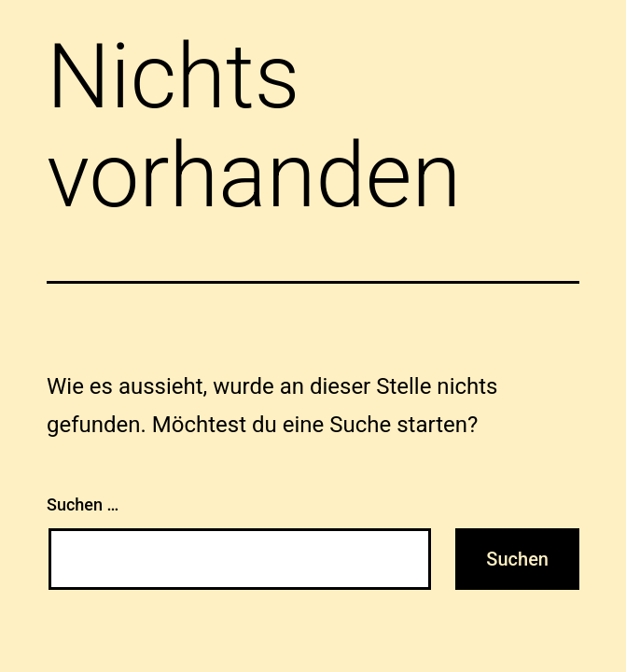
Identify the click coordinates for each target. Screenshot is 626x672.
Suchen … (83, 504)
